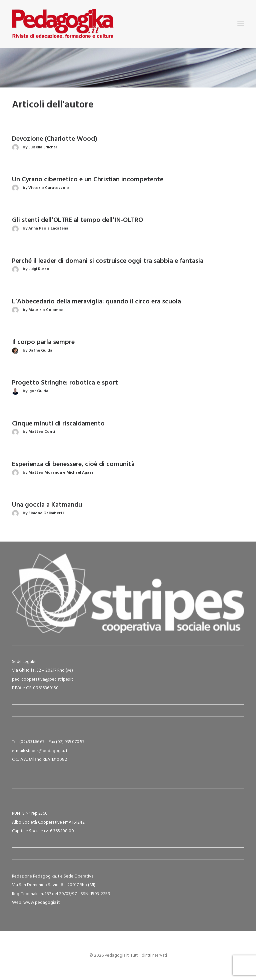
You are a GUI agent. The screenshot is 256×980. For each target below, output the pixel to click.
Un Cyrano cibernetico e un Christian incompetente (88, 180)
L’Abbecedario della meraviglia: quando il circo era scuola (96, 302)
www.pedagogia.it (41, 903)
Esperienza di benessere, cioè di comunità (73, 464)
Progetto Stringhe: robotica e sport (65, 383)
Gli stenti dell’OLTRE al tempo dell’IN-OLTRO (77, 220)
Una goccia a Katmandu (47, 505)
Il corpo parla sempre (43, 342)
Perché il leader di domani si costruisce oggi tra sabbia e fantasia (108, 261)
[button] (241, 24)
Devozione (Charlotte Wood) (55, 139)
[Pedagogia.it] (63, 24)
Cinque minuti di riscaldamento (58, 424)
